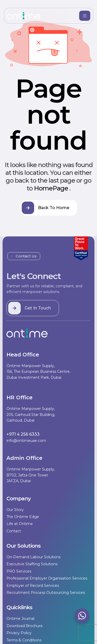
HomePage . (52, 188)
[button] (33, 313)
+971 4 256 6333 (23, 434)
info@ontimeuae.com (26, 441)
